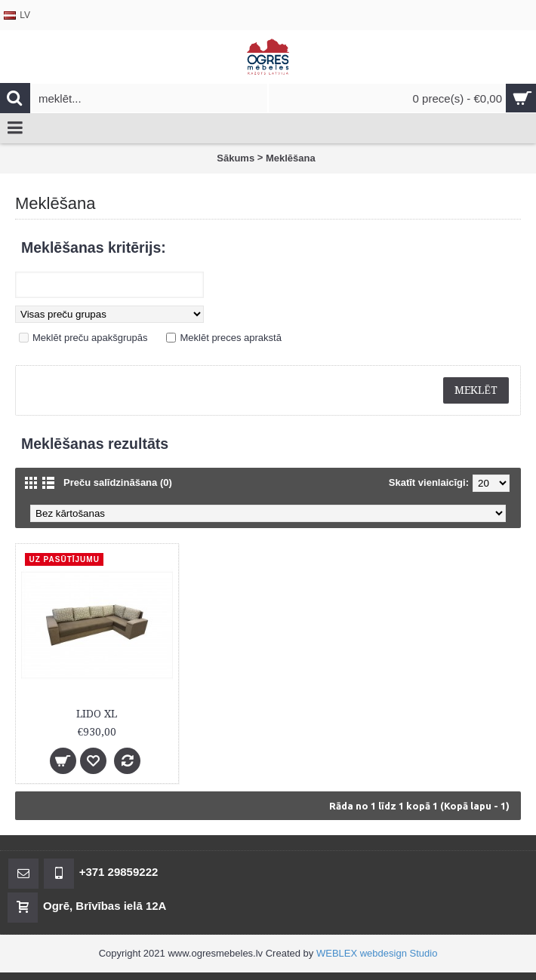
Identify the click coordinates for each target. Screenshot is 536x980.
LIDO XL (97, 714)
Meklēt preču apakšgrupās (90, 338)
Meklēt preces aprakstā (230, 338)
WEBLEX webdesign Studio (377, 953)
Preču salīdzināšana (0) (118, 482)
